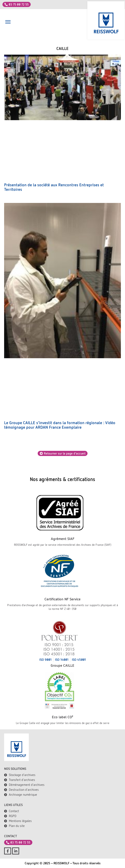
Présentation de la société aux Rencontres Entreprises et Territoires (54, 187)
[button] (8, 23)
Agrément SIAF (63, 539)
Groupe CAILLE (62, 665)
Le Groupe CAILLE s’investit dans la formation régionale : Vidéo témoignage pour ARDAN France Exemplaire (60, 425)
